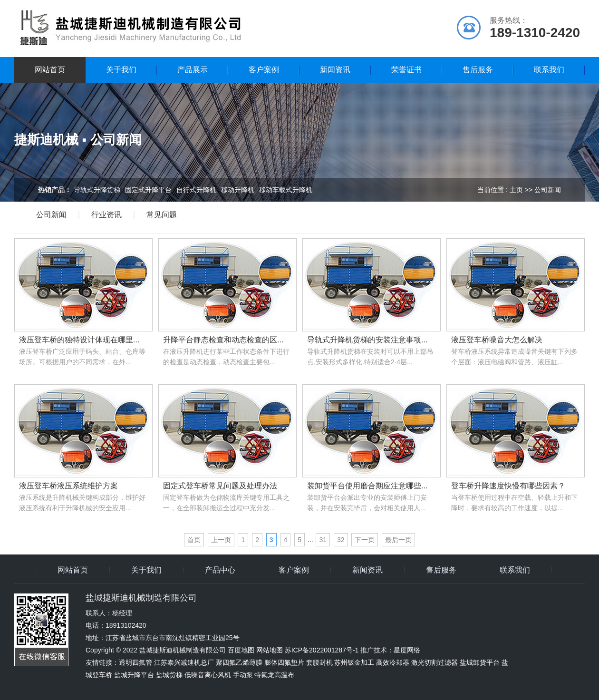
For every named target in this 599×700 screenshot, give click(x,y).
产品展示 (193, 70)
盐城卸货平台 (480, 662)
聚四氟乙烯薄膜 (239, 662)
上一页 (221, 540)
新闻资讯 (335, 70)
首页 (194, 540)
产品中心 (220, 570)
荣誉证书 (406, 70)
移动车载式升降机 (286, 190)
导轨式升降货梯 (97, 190)
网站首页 (50, 70)
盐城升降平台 (134, 675)
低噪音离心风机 (208, 675)
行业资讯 (106, 215)
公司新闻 (51, 215)
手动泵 (243, 675)
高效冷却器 (393, 662)
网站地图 (270, 650)
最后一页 (398, 540)
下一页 (365, 540)
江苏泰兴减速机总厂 (184, 662)
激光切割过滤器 (435, 662)
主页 (516, 190)
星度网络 (407, 650)
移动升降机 (238, 190)
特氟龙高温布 (274, 675)
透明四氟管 (135, 662)
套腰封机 (319, 662)
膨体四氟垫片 (284, 662)
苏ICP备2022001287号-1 (322, 650)
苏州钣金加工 (354, 662)
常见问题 (162, 215)
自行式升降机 (196, 190)
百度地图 (241, 650)
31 (323, 540)
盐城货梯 (169, 675)
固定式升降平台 (148, 190)
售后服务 (478, 70)
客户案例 (264, 70)
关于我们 (121, 70)
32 (341, 540)
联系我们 (549, 70)
